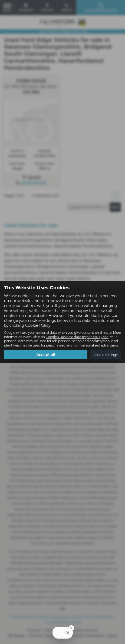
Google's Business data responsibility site (77, 337)
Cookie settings (106, 355)
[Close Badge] (71, 628)
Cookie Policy (38, 325)
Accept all (46, 355)
